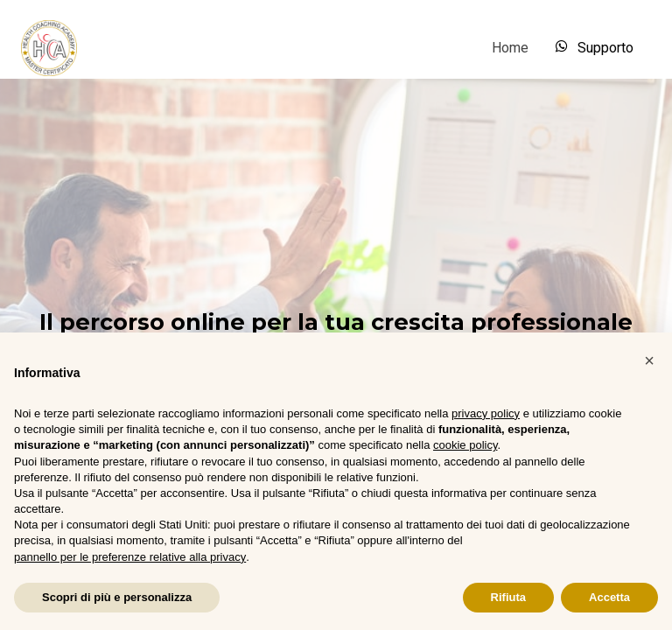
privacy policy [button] (486, 413)
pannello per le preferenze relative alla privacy (130, 557)
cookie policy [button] (465, 445)
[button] (649, 360)
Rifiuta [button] (508, 597)
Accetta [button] (609, 597)
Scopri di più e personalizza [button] (117, 597)
